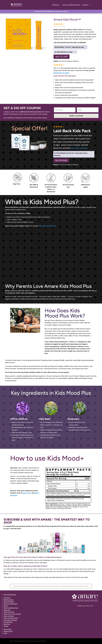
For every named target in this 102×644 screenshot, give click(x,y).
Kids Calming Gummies (47, 226)
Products (55, 5)
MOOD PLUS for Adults (61, 73)
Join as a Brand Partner (71, 5)
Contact (85, 5)
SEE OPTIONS (61, 160)
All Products (7, 598)
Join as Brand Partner (10, 595)
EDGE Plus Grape (9, 600)
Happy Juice (7, 610)
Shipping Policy (8, 631)
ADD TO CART (62, 57)
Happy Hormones (9, 616)
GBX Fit (6, 606)
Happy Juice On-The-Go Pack (12, 614)
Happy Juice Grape (9, 612)
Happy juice (27, 493)
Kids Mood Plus (8, 622)
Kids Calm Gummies (79, 148)
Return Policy (8, 629)
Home (5, 633)
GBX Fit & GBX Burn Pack (11, 608)
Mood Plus (7, 624)
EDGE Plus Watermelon (10, 604)
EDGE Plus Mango (9, 602)
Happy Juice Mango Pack (11, 618)
